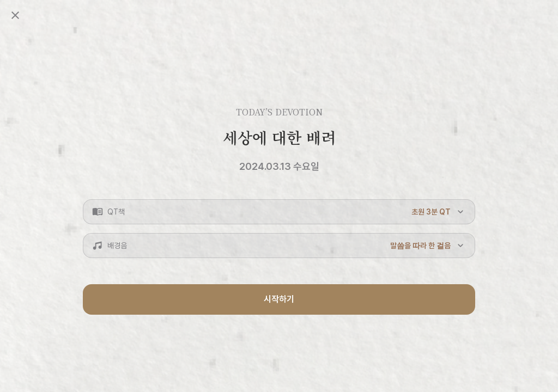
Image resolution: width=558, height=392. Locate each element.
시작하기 (279, 299)
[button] (279, 212)
